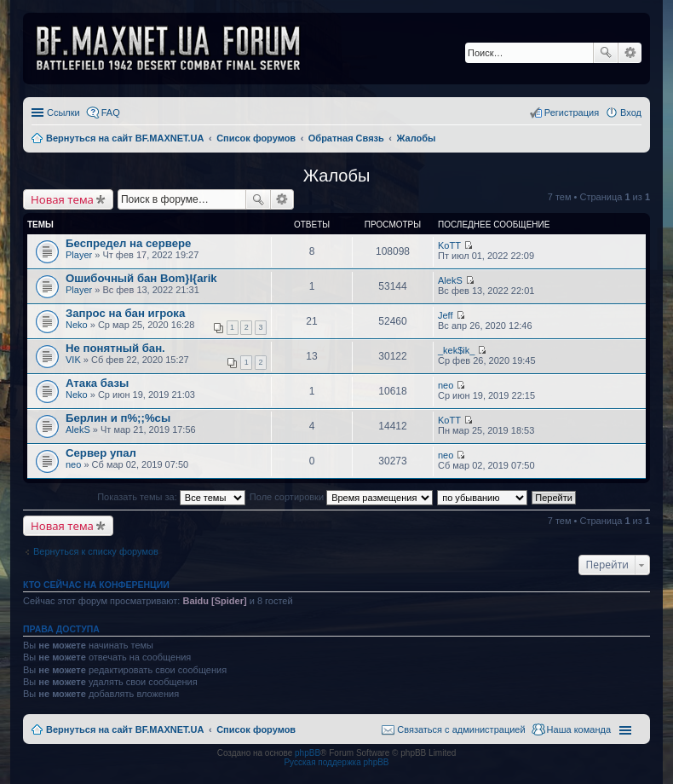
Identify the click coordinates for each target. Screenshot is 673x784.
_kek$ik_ (456, 350)
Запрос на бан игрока (125, 313)
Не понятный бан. (115, 348)
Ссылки (63, 112)
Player (79, 255)
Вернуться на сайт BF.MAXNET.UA (125, 729)
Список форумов (256, 729)
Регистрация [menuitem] (572, 112)
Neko (77, 325)
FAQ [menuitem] (111, 112)
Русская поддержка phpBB (336, 762)
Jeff (446, 315)
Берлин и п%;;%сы (118, 418)
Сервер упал (101, 453)
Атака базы (97, 383)
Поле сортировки (341, 497)
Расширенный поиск (630, 53)
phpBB (308, 753)
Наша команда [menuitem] (579, 729)
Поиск (606, 53)
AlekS (450, 280)
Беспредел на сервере (128, 243)
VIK (73, 360)
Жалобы (337, 176)
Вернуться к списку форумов (96, 551)
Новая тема (62, 199)
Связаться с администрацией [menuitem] (461, 729)
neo (446, 385)
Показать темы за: (171, 497)
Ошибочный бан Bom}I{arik (141, 278)
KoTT (449, 245)
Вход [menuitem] (631, 112)
